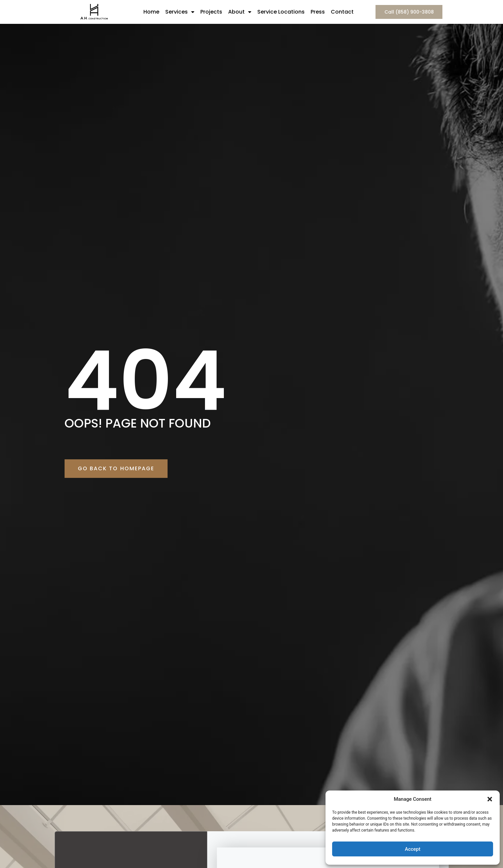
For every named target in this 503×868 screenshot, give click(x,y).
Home (151, 12)
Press (318, 12)
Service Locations (281, 12)
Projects (211, 12)
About (240, 12)
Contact (342, 12)
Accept (412, 849)
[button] (490, 799)
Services (180, 12)
